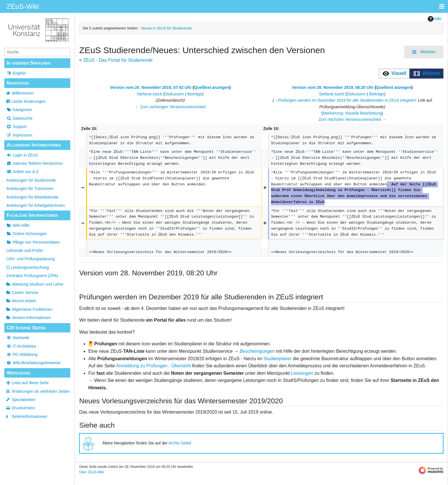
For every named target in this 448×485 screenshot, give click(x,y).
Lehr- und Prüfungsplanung (31, 259)
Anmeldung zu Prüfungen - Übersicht (153, 366)
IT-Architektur (21, 346)
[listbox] (411, 74)
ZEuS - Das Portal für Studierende (118, 60)
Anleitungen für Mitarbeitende (32, 197)
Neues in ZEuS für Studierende (166, 28)
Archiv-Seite (179, 443)
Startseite (18, 338)
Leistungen (302, 373)
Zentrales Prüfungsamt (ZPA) (32, 276)
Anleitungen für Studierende (31, 180)
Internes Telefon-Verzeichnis (35, 163)
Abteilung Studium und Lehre (35, 284)
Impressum (19, 135)
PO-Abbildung (22, 354)
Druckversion (23, 408)
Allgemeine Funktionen (29, 309)
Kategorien (19, 110)
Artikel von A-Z (22, 172)
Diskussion (174, 94)
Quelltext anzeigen (212, 87)
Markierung (333, 113)
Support (16, 127)
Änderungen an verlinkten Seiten (41, 391)
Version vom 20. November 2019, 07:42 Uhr (151, 87)
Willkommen (23, 93)
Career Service (22, 292)
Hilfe (435, 19)
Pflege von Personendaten (33, 242)
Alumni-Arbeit (21, 301)
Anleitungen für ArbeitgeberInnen (36, 205)
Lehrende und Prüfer (25, 250)
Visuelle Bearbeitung (363, 113)
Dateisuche (19, 118)
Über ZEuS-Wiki (91, 472)
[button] (394, 74)
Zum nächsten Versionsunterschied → (352, 119)
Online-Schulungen (26, 234)
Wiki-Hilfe (18, 225)
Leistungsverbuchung (28, 267)
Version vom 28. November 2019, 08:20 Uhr (333, 87)
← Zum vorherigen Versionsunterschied (170, 107)
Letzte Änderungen (29, 101)
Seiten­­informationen (30, 416)
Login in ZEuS (22, 155)
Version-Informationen (29, 318)
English (16, 73)
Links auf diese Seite (30, 383)
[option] (394, 73)
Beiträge (195, 94)
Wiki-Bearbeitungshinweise (33, 363)
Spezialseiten (24, 400)
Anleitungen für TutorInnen (30, 189)
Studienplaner (278, 359)
